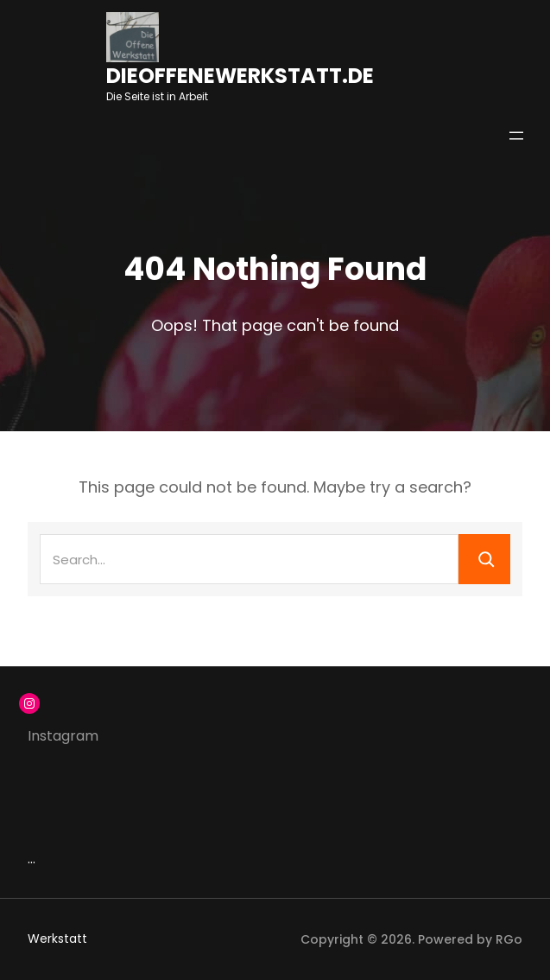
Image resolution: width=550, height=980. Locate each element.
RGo (509, 939)
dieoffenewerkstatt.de (240, 76)
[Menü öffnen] (516, 136)
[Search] (484, 559)
